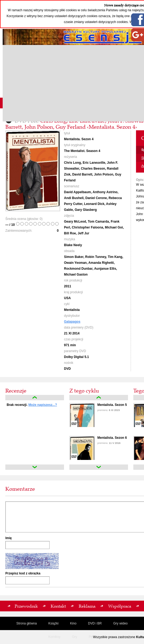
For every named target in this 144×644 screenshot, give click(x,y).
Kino (73, 623)
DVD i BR (95, 623)
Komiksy (54, 637)
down (35, 467)
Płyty (92, 637)
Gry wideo (121, 623)
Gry (75, 637)
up (35, 398)
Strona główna (27, 623)
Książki (53, 623)
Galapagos (72, 322)
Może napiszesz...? (43, 405)
